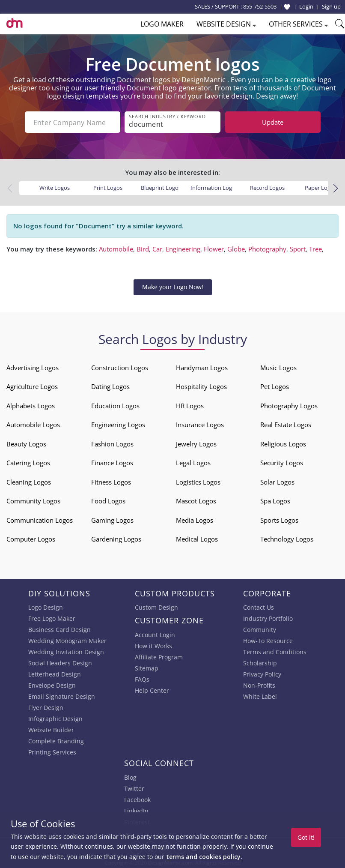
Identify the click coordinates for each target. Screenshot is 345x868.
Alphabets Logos (31, 405)
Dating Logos (110, 386)
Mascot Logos (196, 500)
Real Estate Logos (286, 424)
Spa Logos (275, 500)
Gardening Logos (116, 539)
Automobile (116, 248)
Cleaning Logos (29, 481)
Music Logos (278, 367)
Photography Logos (289, 405)
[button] (335, 188)
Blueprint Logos (161, 187)
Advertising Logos (33, 367)
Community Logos (33, 500)
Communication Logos (40, 519)
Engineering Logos (118, 424)
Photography (267, 248)
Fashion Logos (112, 443)
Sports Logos (279, 519)
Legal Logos (193, 462)
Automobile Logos (33, 424)
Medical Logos (197, 539)
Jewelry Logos (196, 443)
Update (273, 122)
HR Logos (190, 405)
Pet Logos (275, 386)
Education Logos (115, 405)
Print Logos (108, 187)
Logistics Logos (198, 481)
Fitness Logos (111, 481)
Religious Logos (283, 443)
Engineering (183, 248)
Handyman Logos (202, 367)
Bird (143, 248)
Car (157, 248)
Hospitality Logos (201, 386)
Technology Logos (287, 539)
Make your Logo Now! (173, 286)
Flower (214, 248)
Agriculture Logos (32, 386)
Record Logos (267, 187)
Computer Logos (31, 539)
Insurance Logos (200, 424)
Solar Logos (277, 481)
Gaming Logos (112, 519)
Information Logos (214, 187)
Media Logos (195, 519)
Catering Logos (28, 462)
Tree (315, 248)
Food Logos (108, 500)
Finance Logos (112, 462)
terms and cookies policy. (204, 857)
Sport (298, 248)
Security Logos (282, 462)
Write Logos (55, 187)
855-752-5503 (260, 6)
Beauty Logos (26, 443)
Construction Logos (120, 367)
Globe (236, 248)
